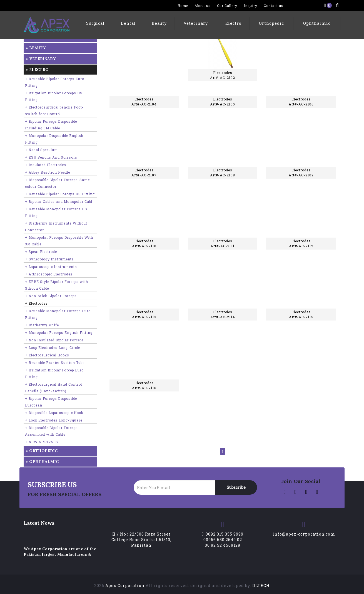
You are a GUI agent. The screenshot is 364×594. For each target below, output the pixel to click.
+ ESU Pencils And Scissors (51, 157)
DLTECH (261, 586)
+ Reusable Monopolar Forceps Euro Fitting (58, 314)
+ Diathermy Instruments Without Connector (56, 226)
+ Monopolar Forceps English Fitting (59, 332)
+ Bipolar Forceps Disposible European (51, 402)
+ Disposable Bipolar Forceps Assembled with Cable (51, 431)
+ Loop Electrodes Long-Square (54, 420)
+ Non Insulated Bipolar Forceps (54, 340)
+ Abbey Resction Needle (48, 172)
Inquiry (250, 6)
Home (183, 6)
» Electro (37, 70)
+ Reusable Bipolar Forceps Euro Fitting (55, 82)
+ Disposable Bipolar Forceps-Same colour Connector (57, 183)
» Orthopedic (42, 451)
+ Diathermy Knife (42, 325)
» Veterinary (41, 59)
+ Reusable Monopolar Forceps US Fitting (56, 212)
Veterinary (196, 23)
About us (203, 6)
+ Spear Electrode (41, 252)
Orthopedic (271, 23)
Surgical (95, 23)
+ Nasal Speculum (41, 150)
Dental (128, 23)
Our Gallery (227, 6)
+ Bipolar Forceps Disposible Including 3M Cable (51, 125)
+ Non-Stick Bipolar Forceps (51, 296)
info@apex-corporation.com (304, 534)
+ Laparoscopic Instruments (51, 267)
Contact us (274, 6)
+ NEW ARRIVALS (42, 442)
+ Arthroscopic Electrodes (49, 274)
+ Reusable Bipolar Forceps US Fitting (60, 194)
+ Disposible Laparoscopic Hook (54, 413)
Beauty (159, 23)
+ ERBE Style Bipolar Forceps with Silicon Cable (57, 285)
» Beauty (36, 48)
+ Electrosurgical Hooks (47, 355)
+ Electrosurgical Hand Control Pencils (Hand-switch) (53, 388)
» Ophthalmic (42, 462)
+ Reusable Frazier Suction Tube (55, 363)
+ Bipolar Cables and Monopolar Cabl (59, 201)
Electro (233, 23)
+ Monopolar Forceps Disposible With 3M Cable (59, 241)
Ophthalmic (317, 23)
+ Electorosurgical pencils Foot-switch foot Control (54, 110)
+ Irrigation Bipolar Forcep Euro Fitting (54, 373)
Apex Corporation (125, 586)
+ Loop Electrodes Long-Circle (53, 347)
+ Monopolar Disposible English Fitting (54, 139)
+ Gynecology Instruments (49, 259)
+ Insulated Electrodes (46, 165)
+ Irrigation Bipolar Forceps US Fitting (54, 96)
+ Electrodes (36, 303)
